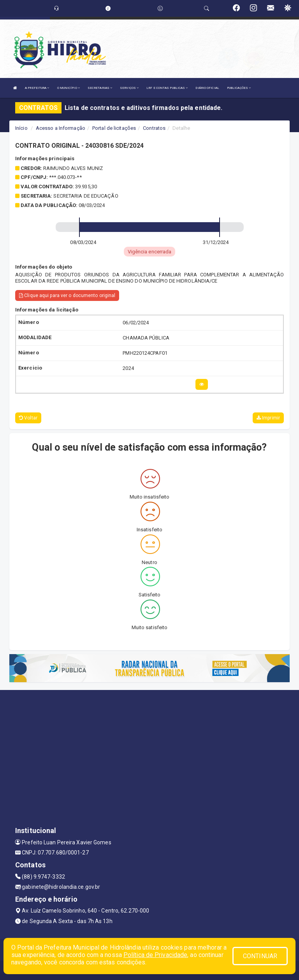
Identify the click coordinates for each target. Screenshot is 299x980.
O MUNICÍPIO (69, 88)
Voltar (28, 418)
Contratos (154, 128)
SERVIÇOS (129, 88)
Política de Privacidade (155, 955)
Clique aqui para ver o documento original (67, 295)
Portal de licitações (114, 128)
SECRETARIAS (100, 88)
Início (21, 128)
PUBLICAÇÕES (239, 88)
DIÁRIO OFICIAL (207, 88)
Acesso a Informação (61, 128)
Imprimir (268, 418)
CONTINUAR (260, 956)
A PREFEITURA (37, 88)
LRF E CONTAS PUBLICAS (167, 88)
